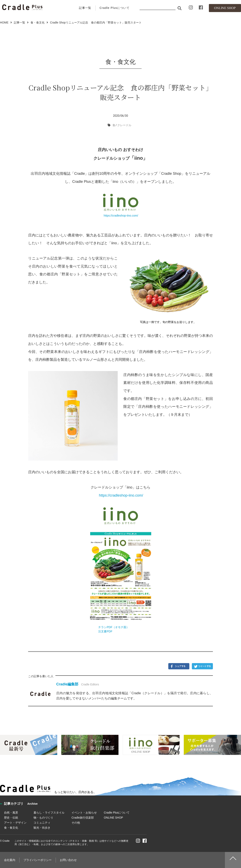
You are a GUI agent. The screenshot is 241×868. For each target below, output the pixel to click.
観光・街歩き (42, 828)
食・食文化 (38, 22)
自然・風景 (11, 813)
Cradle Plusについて (115, 8)
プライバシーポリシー (38, 860)
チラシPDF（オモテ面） (114, 627)
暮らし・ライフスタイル (49, 813)
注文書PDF (105, 631)
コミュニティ (42, 823)
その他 (76, 823)
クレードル (124, 125)
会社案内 (10, 860)
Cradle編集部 (67, 684)
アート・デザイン (15, 823)
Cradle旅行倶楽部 (83, 818)
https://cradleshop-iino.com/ (120, 216)
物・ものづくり (43, 818)
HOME (4, 22)
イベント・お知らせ (84, 813)
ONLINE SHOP (113, 818)
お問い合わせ (68, 860)
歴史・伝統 (11, 818)
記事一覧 (85, 8)
